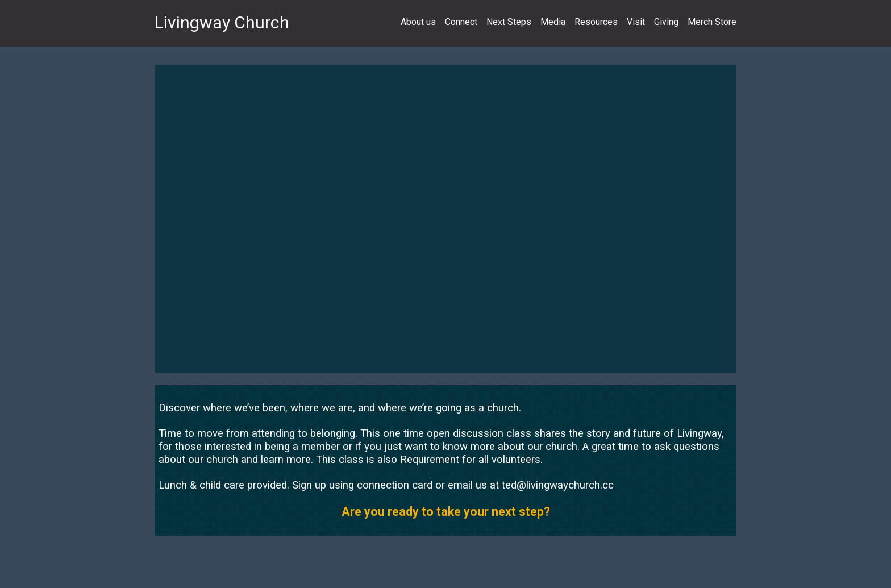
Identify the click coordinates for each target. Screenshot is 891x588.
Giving (666, 22)
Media (553, 22)
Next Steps (509, 22)
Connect (461, 22)
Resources (596, 22)
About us (418, 22)
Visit (636, 22)
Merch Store (712, 22)
